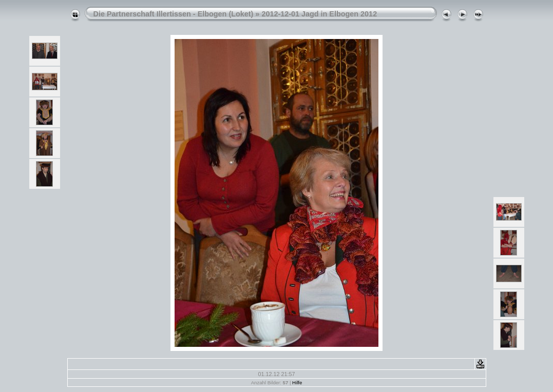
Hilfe (297, 383)
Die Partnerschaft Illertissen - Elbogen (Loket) (174, 14)
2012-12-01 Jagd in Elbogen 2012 (319, 14)
